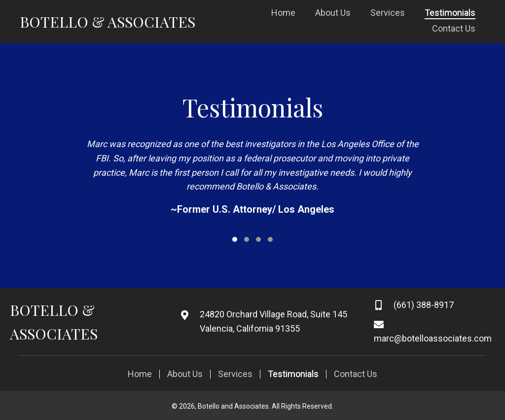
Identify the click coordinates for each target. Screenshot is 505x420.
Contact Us (356, 374)
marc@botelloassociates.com (433, 338)
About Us (185, 374)
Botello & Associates (108, 22)
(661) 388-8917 (424, 305)
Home (140, 374)
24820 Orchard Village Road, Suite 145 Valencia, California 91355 (273, 321)
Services (235, 374)
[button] (235, 239)
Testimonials (293, 374)
